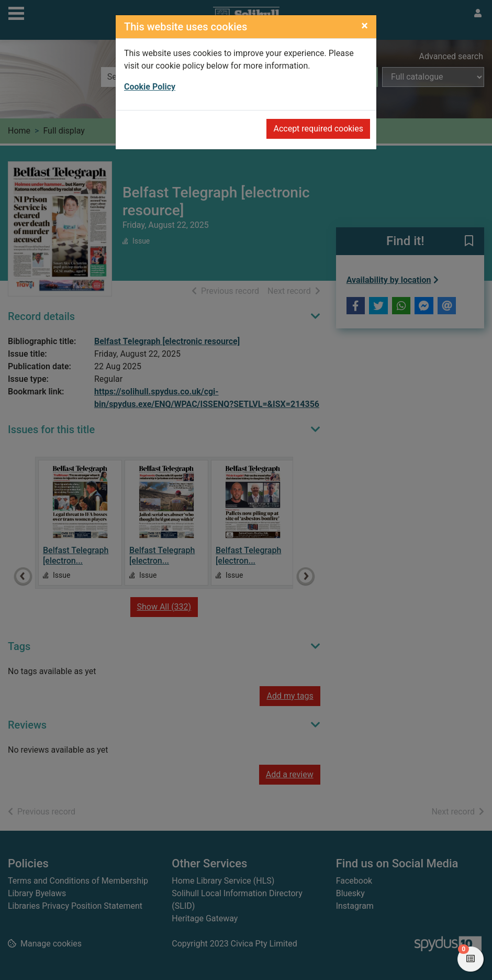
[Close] (365, 26)
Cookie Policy (150, 87)
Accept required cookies (318, 129)
